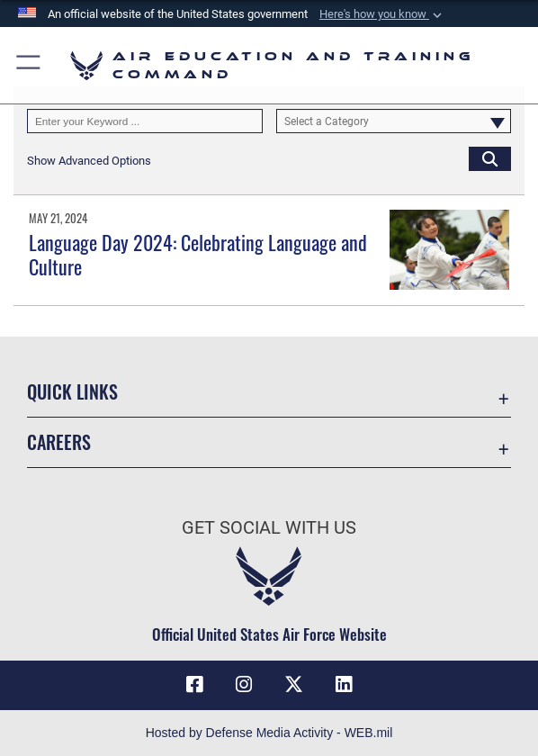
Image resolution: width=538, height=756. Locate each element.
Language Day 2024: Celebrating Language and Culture (198, 254)
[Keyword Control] (145, 121)
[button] (382, 14)
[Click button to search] (490, 159)
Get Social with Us (269, 527)
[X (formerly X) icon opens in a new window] (294, 685)
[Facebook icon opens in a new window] (194, 685)
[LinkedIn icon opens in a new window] (344, 685)
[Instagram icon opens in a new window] (244, 685)
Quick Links (72, 391)
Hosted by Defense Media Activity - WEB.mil (269, 733)
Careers (59, 442)
